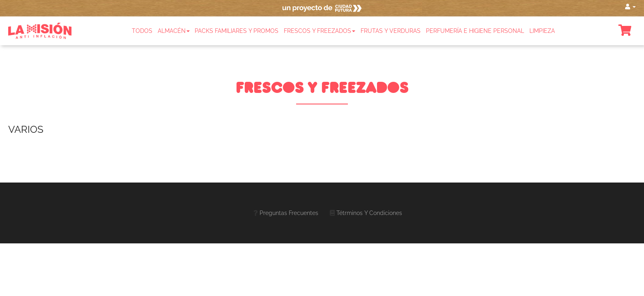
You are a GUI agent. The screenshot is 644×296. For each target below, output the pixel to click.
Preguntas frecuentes (289, 213)
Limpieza (542, 31)
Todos (142, 31)
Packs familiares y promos (237, 31)
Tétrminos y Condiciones (369, 213)
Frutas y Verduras (391, 31)
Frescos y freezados (320, 31)
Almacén (174, 31)
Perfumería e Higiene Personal (475, 31)
